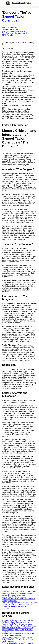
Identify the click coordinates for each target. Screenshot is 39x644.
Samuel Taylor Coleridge (13, 18)
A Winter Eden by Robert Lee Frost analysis (18, 643)
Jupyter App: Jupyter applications (14, 597)
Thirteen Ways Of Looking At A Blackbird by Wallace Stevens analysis (18, 634)
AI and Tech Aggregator (11, 27)
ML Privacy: (6, 608)
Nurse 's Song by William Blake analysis (17, 637)
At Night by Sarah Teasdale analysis (15, 622)
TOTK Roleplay (8, 35)
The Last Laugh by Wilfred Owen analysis (17, 628)
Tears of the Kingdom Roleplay (13, 31)
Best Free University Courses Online (16, 33)
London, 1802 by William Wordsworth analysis (19, 626)
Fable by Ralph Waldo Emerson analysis (17, 624)
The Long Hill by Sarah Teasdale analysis (17, 620)
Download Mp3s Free (10, 29)
